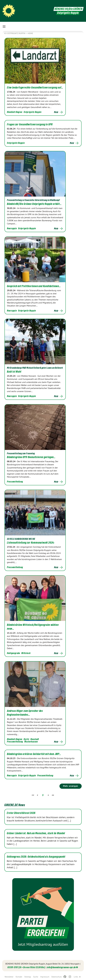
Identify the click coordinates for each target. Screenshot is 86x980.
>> (53, 795)
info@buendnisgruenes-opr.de (61, 967)
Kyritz (26, 739)
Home (30, 33)
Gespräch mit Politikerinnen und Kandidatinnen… (34, 286)
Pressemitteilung (15, 482)
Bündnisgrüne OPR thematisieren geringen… (31, 457)
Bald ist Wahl (14, 372)
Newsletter (9, 977)
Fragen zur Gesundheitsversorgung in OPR (30, 124)
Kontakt (19, 977)
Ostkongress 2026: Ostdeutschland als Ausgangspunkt (36, 857)
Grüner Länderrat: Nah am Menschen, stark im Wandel (36, 833)
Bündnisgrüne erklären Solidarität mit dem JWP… (34, 754)
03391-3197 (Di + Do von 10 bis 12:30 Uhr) (26, 967)
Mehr (56, 112)
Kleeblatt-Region (15, 112)
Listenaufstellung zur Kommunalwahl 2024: (31, 543)
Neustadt (35, 739)
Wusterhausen (31, 742)
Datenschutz (57, 977)
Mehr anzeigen (71, 786)
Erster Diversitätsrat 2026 (21, 813)
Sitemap (28, 977)
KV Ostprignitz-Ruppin (15, 33)
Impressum (45, 977)
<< (33, 795)
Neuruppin (12, 228)
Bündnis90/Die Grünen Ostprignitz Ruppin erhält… (34, 204)
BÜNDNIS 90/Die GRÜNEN (69, 9)
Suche (36, 977)
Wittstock (26, 653)
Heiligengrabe (13, 653)
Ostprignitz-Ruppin (33, 112)
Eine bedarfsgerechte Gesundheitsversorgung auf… (35, 88)
